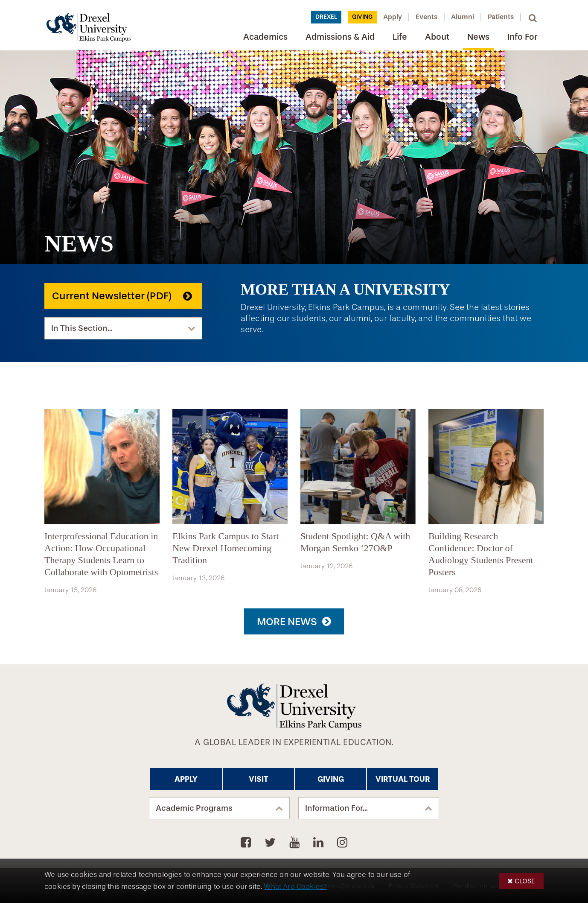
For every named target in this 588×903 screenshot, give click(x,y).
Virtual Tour (403, 779)
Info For (522, 37)
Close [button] (525, 881)
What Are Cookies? (295, 887)
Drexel (326, 17)
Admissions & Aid (340, 37)
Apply (393, 17)
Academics (265, 37)
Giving (362, 17)
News (478, 37)
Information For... (336, 808)
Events (426, 17)
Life (400, 37)
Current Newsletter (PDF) (112, 296)
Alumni (463, 17)
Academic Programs (194, 808)
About (437, 37)
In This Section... (82, 328)
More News (287, 622)
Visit (259, 779)
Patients (501, 17)
